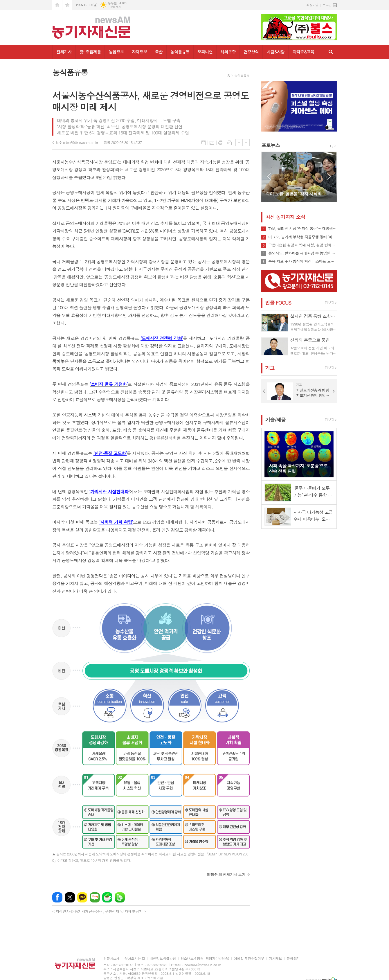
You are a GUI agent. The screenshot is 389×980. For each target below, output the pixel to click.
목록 (203, 143)
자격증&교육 (303, 52)
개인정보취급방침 (163, 959)
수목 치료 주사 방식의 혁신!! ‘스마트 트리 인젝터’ (302, 261)
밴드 (120, 897)
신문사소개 (111, 959)
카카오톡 (82, 897)
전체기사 (64, 52)
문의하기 (293, 959)
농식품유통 (180, 52)
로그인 (327, 5)
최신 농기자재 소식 (285, 217)
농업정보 (116, 52)
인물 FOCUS (278, 303)
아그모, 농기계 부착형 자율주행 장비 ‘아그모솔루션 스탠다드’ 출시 (302, 237)
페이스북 (57, 897)
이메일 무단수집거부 (249, 959)
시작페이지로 (57, 5)
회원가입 (313, 5)
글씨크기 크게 (239, 143)
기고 (270, 368)
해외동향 (228, 52)
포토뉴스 (271, 145)
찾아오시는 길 (135, 959)
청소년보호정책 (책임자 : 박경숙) (205, 959)
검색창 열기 (331, 52)
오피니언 (205, 52)
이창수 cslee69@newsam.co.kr (75, 142)
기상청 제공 (114, 7)
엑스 (70, 897)
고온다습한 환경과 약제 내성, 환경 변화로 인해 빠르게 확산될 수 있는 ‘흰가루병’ (302, 245)
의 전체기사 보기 (226, 874)
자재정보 (139, 52)
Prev (269, 176)
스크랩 (229, 143)
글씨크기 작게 (246, 143)
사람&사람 (275, 52)
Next (329, 176)
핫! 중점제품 (90, 52)
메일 (212, 143)
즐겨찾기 (67, 5)
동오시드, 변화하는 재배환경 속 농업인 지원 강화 (302, 253)
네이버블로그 (95, 897)
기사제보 (275, 959)
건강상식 (251, 52)
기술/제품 (275, 420)
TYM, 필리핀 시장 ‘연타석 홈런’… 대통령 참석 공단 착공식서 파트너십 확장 (302, 229)
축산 (159, 52)
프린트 (221, 143)
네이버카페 (107, 897)
